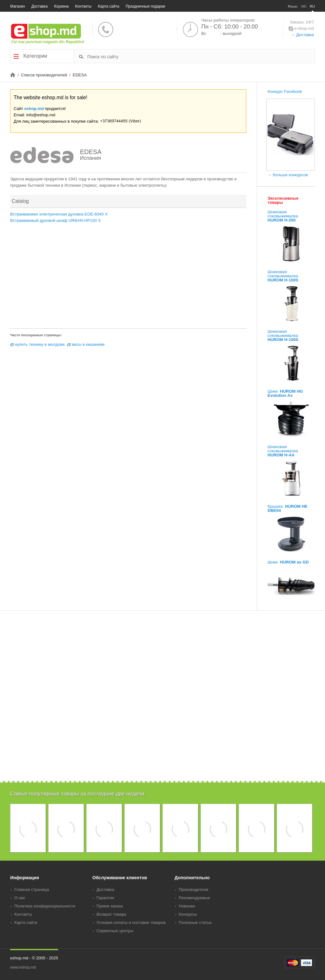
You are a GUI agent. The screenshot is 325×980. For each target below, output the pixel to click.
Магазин (17, 6)
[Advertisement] (128, 278)
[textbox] (200, 56)
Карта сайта (109, 6)
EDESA (80, 75)
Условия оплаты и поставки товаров (131, 922)
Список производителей (44, 75)
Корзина (62, 6)
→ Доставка (302, 35)
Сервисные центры (115, 931)
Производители (193, 890)
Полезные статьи (195, 922)
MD (304, 6)
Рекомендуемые (194, 898)
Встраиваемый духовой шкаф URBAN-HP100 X (56, 220)
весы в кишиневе (88, 344)
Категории (30, 56)
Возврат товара (111, 914)
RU (312, 6)
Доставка (40, 6)
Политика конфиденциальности (45, 906)
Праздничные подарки (145, 6)
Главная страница (32, 890)
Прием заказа (110, 906)
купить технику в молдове (40, 344)
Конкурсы (188, 914)
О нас (20, 898)
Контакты (83, 6)
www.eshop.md (23, 967)
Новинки (187, 906)
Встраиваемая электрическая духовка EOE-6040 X (59, 214)
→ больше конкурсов (288, 175)
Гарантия (105, 898)
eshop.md (34, 109)
